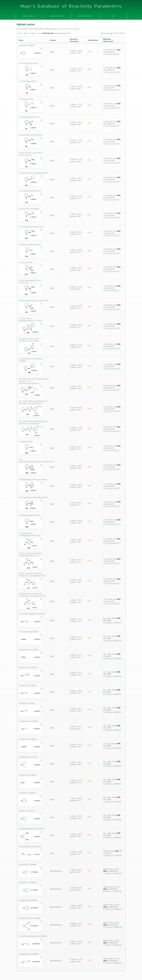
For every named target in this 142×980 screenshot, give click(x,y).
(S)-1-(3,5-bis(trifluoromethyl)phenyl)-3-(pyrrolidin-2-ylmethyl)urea (34, 422)
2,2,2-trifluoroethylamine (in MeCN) (32, 614)
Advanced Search (29, 16)
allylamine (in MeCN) (27, 703)
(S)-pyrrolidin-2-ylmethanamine (31, 135)
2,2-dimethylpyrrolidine (28, 81)
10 (114, 33)
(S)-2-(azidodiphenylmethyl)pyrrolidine (33, 497)
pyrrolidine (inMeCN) (27, 45)
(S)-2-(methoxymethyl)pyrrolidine (31, 227)
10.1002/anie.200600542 (112, 873)
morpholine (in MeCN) (27, 793)
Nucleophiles (62, 29)
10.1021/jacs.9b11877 (111, 54)
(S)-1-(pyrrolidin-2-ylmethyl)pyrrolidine (34, 173)
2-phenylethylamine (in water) (30, 847)
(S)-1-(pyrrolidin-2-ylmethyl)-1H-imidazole (31, 360)
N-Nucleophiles (74, 29)
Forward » (33, 33)
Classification (93, 40)
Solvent (53, 40)
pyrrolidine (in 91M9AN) (28, 864)
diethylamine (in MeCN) (28, 775)
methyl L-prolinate (26, 262)
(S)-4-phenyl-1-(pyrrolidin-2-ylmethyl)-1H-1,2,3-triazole (29, 340)
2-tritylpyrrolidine (26, 441)
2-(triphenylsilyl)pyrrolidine (29, 515)
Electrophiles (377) (85, 16)
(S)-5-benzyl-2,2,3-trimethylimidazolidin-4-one (30, 534)
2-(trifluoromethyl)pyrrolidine (30, 244)
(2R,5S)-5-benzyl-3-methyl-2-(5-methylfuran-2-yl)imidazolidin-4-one (33, 595)
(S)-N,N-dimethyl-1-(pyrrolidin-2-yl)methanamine (31, 154)
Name (21, 40)
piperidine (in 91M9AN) (27, 882)
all (124, 33)
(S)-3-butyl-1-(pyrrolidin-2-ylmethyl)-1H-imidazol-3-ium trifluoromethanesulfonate (34, 381)
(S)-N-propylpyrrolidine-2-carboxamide (34, 300)
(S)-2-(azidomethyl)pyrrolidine (30, 191)
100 (121, 33)
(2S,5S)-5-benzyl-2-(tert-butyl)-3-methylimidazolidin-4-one (31, 554)
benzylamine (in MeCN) (27, 685)
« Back (26, 33)
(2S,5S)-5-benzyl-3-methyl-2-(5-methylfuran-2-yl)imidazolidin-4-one (33, 575)
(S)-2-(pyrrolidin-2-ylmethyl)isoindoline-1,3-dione (31, 319)
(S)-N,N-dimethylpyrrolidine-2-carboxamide (30, 281)
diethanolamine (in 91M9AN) (30, 918)
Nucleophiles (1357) (57, 16)
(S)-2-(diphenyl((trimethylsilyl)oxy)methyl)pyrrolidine (34, 460)
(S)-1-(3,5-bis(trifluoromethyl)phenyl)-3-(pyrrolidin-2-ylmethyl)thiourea (34, 402)
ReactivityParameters (74, 40)
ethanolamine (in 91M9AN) (29, 954)
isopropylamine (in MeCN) (29, 650)
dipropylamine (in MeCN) (28, 757)
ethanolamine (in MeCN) (28, 667)
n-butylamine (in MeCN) (28, 739)
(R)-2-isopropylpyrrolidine (29, 63)
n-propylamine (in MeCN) (28, 721)
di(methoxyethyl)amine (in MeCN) (31, 829)
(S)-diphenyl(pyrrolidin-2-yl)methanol (33, 479)
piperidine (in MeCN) (27, 811)
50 (117, 33)
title (105, 41)
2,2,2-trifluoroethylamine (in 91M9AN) (33, 936)
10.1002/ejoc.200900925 (112, 623)
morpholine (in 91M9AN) (28, 900)
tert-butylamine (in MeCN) (29, 632)
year (111, 41)
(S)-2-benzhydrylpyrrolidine (29, 117)
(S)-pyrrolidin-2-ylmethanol (29, 209)
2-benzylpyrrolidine (26, 99)
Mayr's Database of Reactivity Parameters (71, 6)
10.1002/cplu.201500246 (112, 855)
